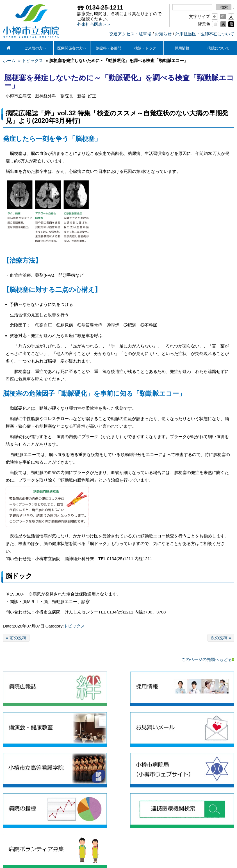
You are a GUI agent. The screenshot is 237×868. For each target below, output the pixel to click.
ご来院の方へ (35, 48)
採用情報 (182, 48)
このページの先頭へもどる (208, 659)
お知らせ (163, 34)
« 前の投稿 (16, 638)
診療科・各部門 (109, 48)
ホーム (9, 60)
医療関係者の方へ (72, 48)
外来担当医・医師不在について (205, 34)
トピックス (74, 626)
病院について (218, 48)
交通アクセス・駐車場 (130, 34)
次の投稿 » (221, 638)
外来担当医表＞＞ (94, 24)
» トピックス (31, 60)
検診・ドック (145, 48)
